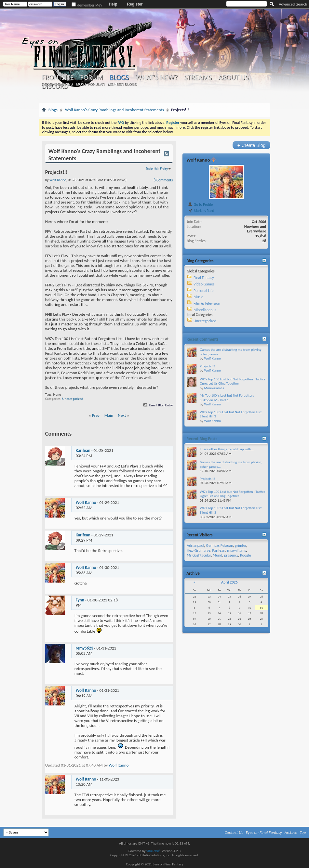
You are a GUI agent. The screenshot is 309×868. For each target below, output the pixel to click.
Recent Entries (57, 84)
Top (303, 832)
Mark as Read (201, 211)
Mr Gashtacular (199, 555)
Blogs (119, 78)
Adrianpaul (195, 546)
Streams (198, 78)
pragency (231, 555)
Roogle (245, 555)
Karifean (83, 450)
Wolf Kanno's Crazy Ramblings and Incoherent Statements (114, 110)
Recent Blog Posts (202, 439)
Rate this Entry (157, 169)
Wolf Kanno (86, 502)
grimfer (241, 546)
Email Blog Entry (158, 405)
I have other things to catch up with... (227, 449)
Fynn (80, 600)
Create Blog (252, 145)
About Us (233, 78)
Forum (92, 78)
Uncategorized (73, 399)
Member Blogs (122, 84)
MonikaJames (214, 388)
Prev (96, 415)
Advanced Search (293, 4)
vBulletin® (154, 851)
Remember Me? (87, 5)
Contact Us (234, 832)
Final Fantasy (204, 278)
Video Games (204, 284)
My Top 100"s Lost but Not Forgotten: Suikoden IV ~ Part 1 (227, 398)
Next (122, 415)
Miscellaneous (205, 310)
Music (198, 297)
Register (135, 4)
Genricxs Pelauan (219, 546)
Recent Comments (202, 339)
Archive (291, 832)
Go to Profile (200, 204)
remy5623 (85, 648)
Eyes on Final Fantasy (264, 832)
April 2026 (229, 582)
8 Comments (163, 180)
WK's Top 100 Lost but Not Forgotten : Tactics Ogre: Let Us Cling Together (232, 381)
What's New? (156, 78)
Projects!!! (207, 366)
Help (113, 4)
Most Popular (90, 84)
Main (109, 415)
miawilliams (236, 550)
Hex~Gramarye (199, 550)
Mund (217, 555)
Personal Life (204, 291)
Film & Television (207, 303)
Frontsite (58, 78)
